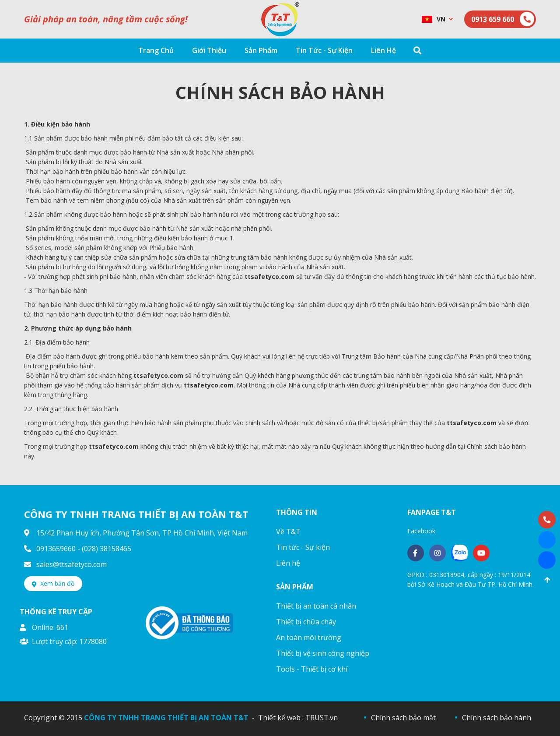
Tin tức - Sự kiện (303, 547)
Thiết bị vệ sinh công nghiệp (323, 653)
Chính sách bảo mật (403, 718)
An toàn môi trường (309, 637)
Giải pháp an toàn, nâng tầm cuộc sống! (106, 19)
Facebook (421, 531)
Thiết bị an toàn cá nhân (316, 606)
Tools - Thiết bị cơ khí (312, 669)
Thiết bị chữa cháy (306, 622)
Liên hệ (288, 563)
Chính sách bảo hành (497, 718)
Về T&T (288, 532)
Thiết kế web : (281, 718)
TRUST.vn (322, 718)
